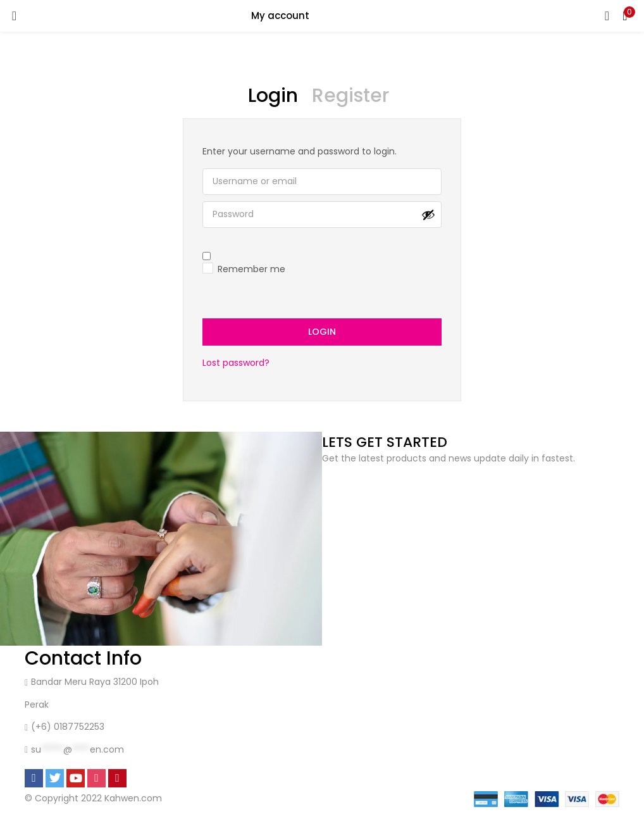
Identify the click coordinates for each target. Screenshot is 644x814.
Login (322, 332)
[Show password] (428, 215)
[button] (625, 16)
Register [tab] (350, 96)
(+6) (42, 727)
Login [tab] (273, 96)
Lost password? (236, 363)
